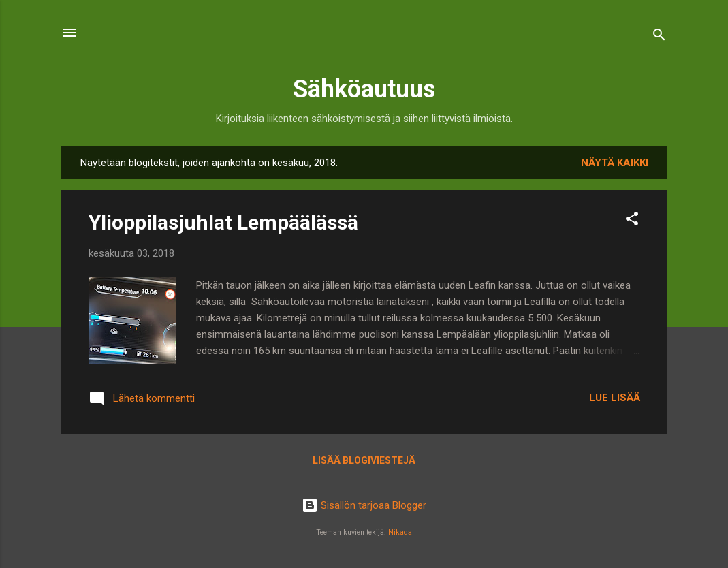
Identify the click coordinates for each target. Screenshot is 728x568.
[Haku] (659, 37)
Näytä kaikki (615, 163)
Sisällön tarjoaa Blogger (364, 505)
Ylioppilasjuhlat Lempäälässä (223, 222)
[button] (632, 221)
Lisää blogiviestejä (364, 460)
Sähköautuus (364, 89)
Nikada (400, 532)
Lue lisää (615, 398)
